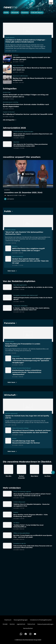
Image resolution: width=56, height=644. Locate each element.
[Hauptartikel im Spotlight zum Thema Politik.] (8, 211)
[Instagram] (30, 634)
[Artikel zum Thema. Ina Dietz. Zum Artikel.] (47, 471)
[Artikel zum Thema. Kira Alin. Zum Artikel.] (9, 471)
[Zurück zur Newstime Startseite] (10, 7)
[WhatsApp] (21, 634)
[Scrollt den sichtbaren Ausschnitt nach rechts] (53, 472)
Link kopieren (9, 199)
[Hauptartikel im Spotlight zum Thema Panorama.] (10, 323)
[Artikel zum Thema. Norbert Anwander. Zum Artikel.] (22, 472)
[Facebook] (26, 634)
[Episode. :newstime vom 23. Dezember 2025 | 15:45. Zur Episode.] (28, 178)
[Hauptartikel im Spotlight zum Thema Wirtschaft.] (11, 395)
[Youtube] (35, 634)
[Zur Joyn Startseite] (51, 2)
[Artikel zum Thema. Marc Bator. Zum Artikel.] (34, 471)
